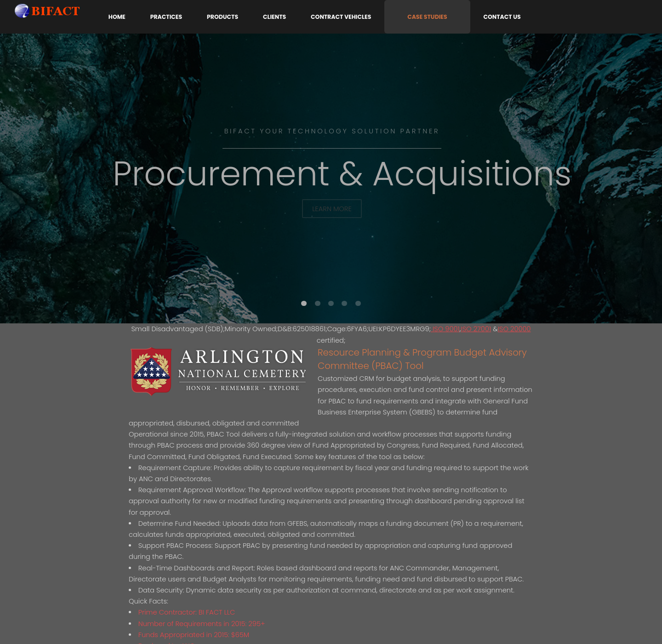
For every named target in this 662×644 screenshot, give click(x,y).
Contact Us (502, 17)
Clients (274, 17)
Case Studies (427, 17)
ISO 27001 (476, 329)
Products (223, 17)
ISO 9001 (445, 329)
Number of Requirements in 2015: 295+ (202, 624)
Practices (166, 17)
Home (117, 17)
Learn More (332, 209)
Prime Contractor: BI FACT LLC (187, 612)
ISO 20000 (514, 329)
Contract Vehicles (341, 17)
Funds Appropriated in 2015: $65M (194, 635)
